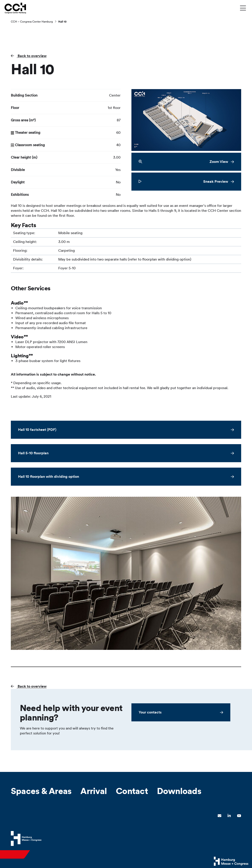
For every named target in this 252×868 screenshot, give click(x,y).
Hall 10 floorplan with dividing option (49, 477)
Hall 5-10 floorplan (33, 453)
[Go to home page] (15, 8)
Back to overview (32, 56)
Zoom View (183, 162)
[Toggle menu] (243, 8)
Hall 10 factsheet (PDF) (37, 430)
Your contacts (150, 712)
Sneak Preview (183, 181)
